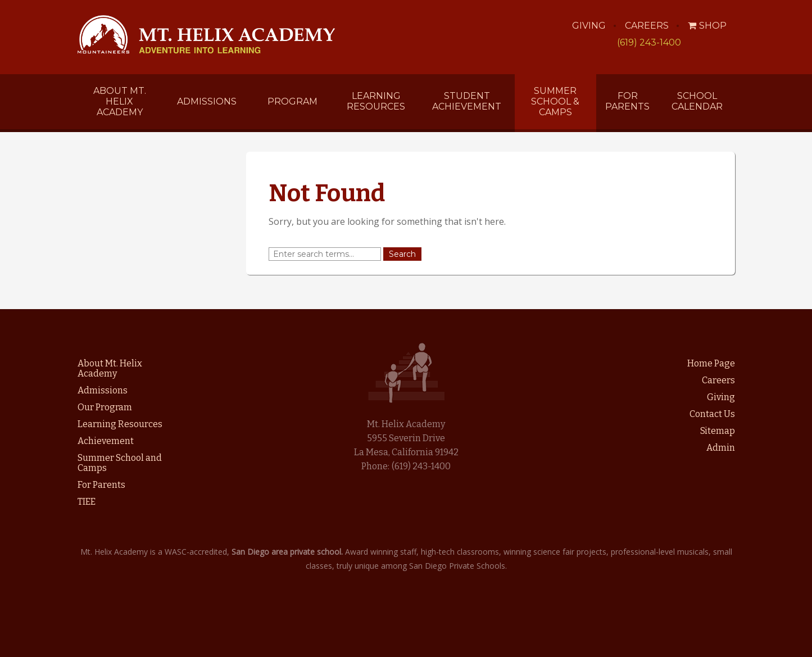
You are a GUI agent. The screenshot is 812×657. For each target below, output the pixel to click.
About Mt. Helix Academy (120, 101)
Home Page (711, 363)
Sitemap (718, 431)
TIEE (87, 502)
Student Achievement (467, 101)
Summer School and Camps (120, 463)
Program (292, 101)
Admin (721, 448)
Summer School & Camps (555, 101)
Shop (707, 26)
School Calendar (697, 101)
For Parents (627, 101)
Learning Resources (376, 101)
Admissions (207, 101)
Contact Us (712, 414)
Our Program (105, 407)
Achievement (106, 441)
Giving (589, 26)
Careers (647, 26)
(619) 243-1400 (649, 42)
